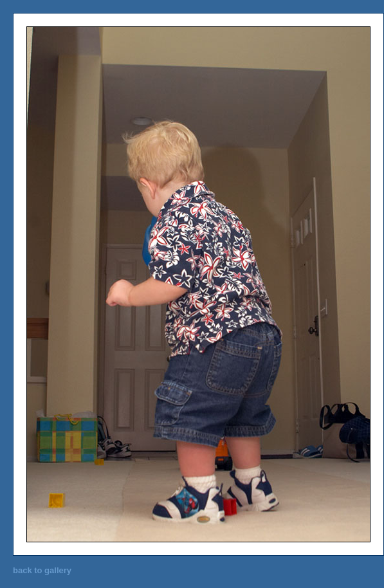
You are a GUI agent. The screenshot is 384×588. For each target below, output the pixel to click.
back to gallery (42, 570)
